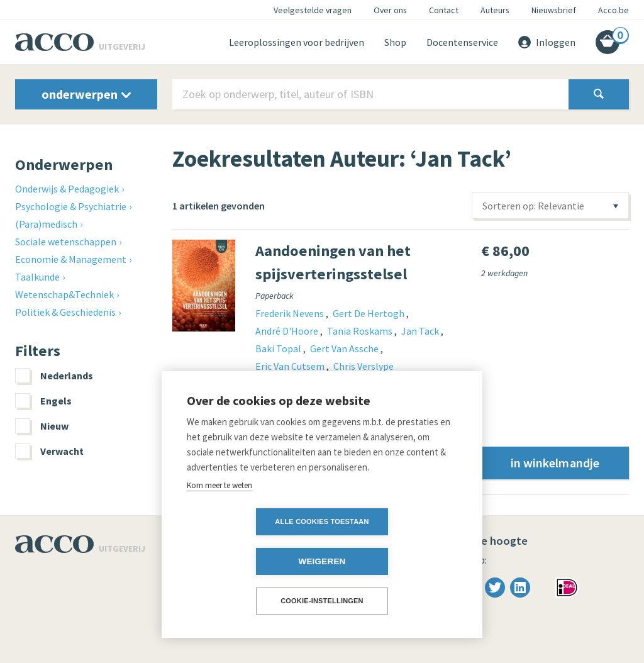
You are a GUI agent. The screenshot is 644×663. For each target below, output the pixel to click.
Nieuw (42, 426)
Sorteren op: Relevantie (533, 206)
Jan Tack (421, 331)
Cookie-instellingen (322, 601)
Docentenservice (462, 42)
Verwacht (49, 451)
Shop (395, 42)
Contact (444, 10)
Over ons (390, 10)
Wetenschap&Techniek (64, 294)
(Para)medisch (46, 224)
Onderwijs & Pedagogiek (67, 189)
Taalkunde (37, 277)
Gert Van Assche (345, 348)
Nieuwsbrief (554, 10)
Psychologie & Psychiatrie (71, 206)
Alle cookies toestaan (249, 561)
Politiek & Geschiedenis (65, 312)
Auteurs (495, 10)
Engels (43, 401)
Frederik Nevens (291, 313)
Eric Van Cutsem (291, 366)
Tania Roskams (361, 331)
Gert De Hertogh (369, 313)
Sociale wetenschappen (66, 242)
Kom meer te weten (219, 525)
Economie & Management (71, 259)
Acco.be (613, 10)
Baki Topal (279, 348)
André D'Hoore (288, 331)
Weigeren (394, 561)
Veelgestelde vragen (313, 10)
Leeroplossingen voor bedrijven (297, 42)
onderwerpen (86, 94)
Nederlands (54, 376)
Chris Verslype (364, 366)
